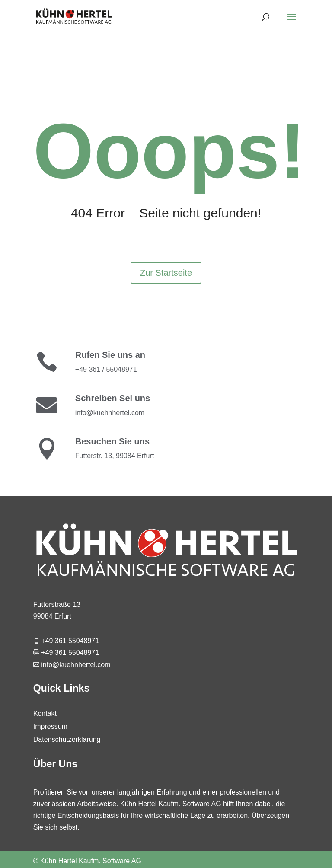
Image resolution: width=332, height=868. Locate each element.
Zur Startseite (166, 273)
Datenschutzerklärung (67, 740)
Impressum (50, 727)
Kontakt (45, 714)
